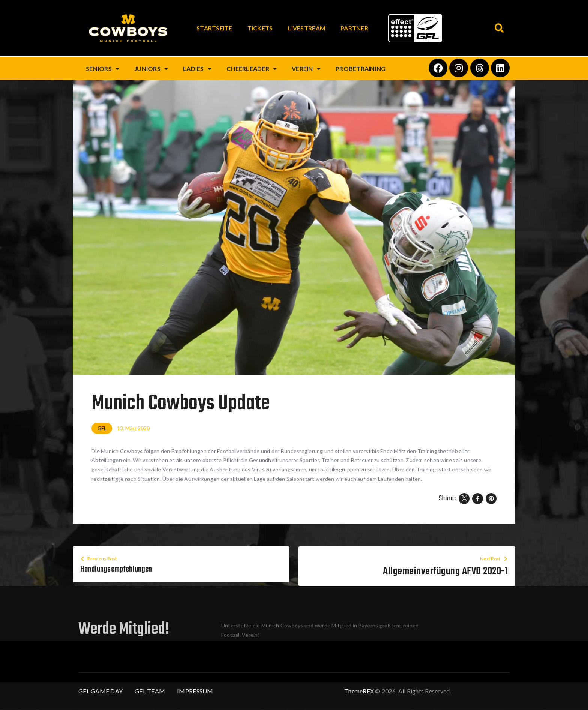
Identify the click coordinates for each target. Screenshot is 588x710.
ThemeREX (359, 691)
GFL (102, 428)
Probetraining (361, 68)
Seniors (103, 69)
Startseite (214, 28)
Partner (354, 28)
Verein (306, 69)
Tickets (260, 28)
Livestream (307, 28)
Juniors (151, 69)
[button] (499, 28)
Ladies (197, 69)
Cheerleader (252, 69)
